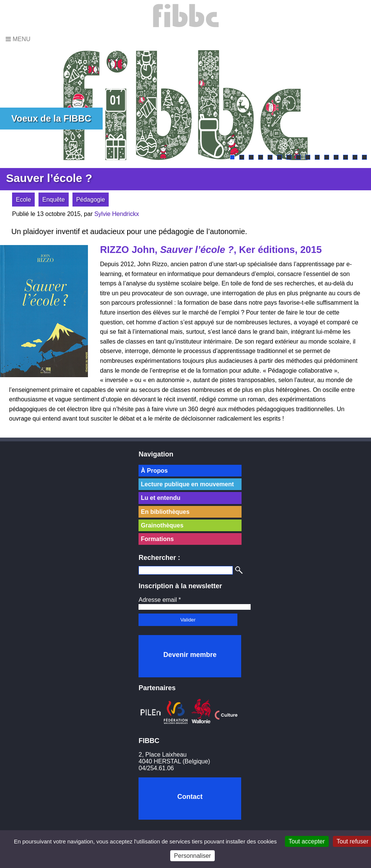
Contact (190, 797)
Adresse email (160, 600)
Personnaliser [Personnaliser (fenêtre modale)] (192, 856)
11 (327, 157)
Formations (157, 539)
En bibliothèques (165, 512)
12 (336, 157)
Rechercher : (159, 558)
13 (346, 157)
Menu (18, 39)
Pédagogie (91, 200)
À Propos (154, 471)
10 (317, 157)
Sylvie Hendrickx (117, 214)
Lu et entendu (161, 498)
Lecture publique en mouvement (187, 484)
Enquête (54, 200)
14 (355, 157)
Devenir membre (190, 655)
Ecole (23, 200)
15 (364, 157)
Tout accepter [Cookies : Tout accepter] (307, 841)
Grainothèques (162, 525)
